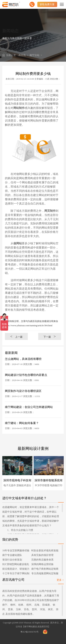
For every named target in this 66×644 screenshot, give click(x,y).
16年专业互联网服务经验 (16, 551)
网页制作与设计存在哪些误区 (23, 391)
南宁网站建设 (31, 627)
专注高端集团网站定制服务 (45, 574)
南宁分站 (34, 55)
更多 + (60, 580)
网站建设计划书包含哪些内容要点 (26, 375)
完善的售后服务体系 (42, 560)
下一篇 (50, 336)
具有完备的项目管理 (42, 555)
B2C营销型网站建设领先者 (16, 565)
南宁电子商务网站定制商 (45, 569)
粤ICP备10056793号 (29, 632)
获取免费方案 (47, 4)
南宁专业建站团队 (12, 555)
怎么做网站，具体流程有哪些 (23, 359)
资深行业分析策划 (12, 560)
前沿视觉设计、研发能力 (16, 569)
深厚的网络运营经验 (42, 564)
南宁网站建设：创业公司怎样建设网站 (29, 407)
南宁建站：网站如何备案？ (22, 423)
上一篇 (16, 336)
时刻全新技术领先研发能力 (45, 551)
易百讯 (22, 55)
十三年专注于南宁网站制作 (16, 574)
